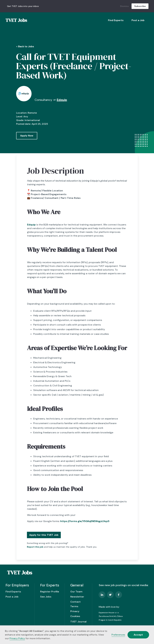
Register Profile (50, 592)
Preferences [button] (118, 635)
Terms (74, 606)
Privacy (75, 611)
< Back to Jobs (25, 46)
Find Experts (116, 20)
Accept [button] (138, 635)
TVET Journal (78, 622)
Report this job (35, 547)
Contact (75, 602)
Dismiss (124, 6)
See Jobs (46, 597)
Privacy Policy (17, 638)
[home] (16, 20)
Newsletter (77, 597)
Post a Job (138, 20)
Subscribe (140, 6)
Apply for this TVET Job (44, 535)
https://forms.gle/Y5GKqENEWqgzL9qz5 (85, 521)
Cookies (75, 616)
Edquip (31, 225)
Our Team (76, 592)
